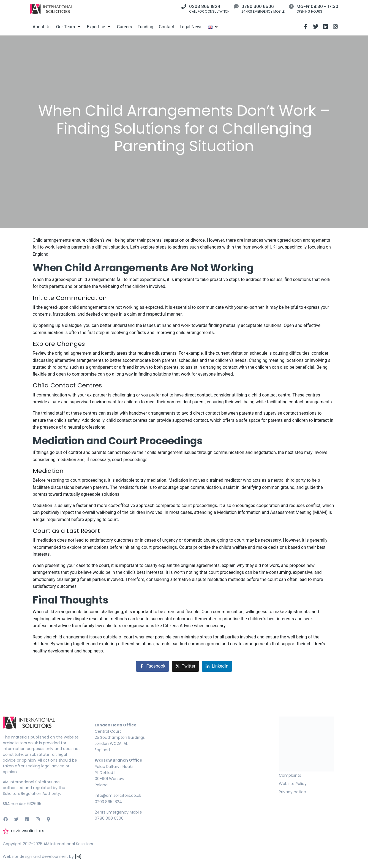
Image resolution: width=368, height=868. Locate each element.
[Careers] (125, 27)
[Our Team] (69, 27)
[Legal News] (191, 27)
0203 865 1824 (205, 6)
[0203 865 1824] (184, 6)
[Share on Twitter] (185, 666)
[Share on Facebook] (152, 666)
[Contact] (167, 27)
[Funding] (145, 27)
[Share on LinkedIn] (217, 666)
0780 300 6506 (258, 6)
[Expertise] (99, 27)
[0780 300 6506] (236, 6)
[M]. (79, 856)
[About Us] (42, 27)
